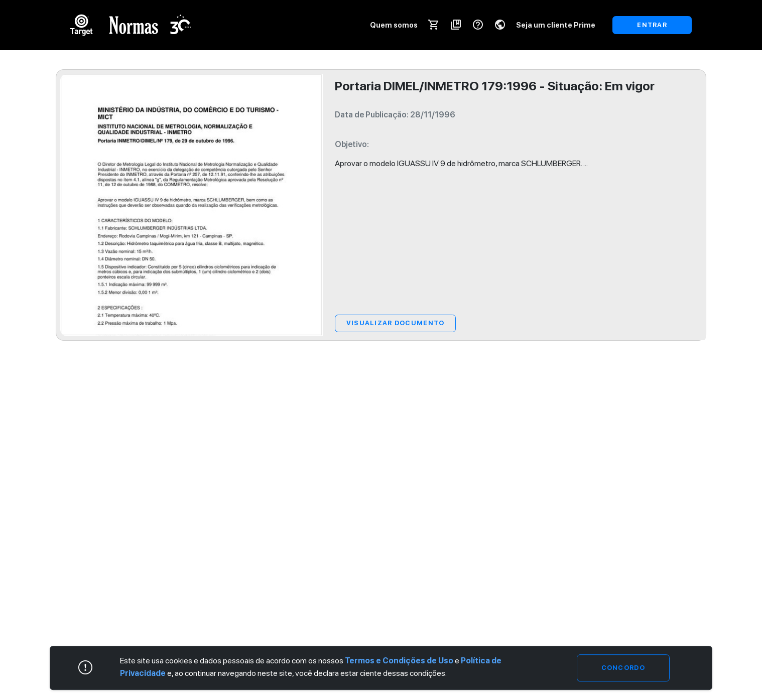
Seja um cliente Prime (556, 25)
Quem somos (394, 25)
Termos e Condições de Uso (399, 661)
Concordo (623, 668)
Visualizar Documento (396, 323)
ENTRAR (652, 25)
